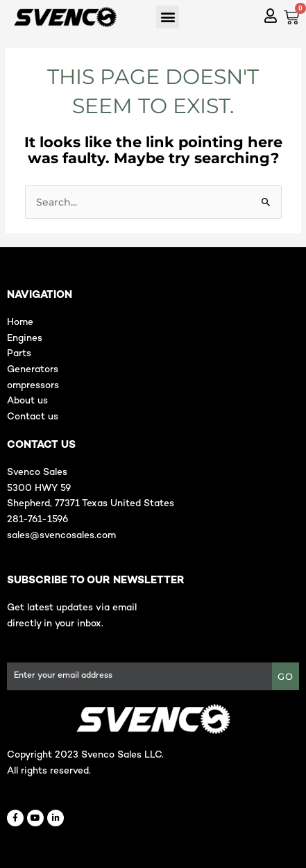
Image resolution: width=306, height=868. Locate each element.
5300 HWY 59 (39, 489)
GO (286, 676)
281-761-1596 (37, 520)
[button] (168, 17)
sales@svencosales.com (61, 536)
